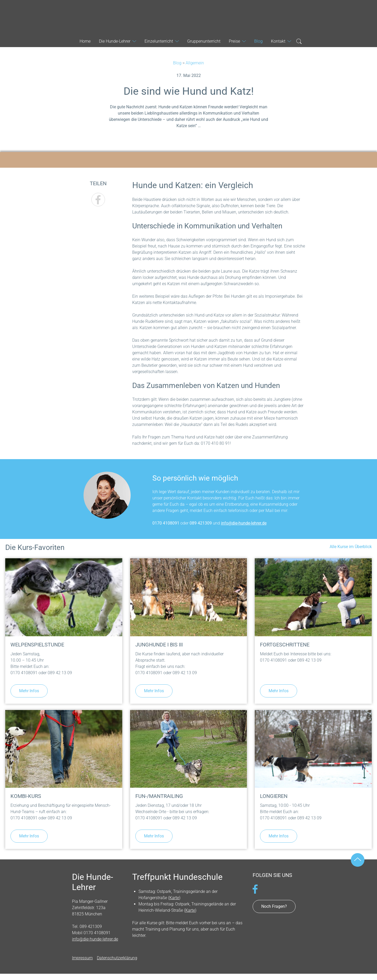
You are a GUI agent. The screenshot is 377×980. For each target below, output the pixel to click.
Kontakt (278, 41)
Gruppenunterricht (204, 41)
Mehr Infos (29, 691)
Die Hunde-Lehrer (188, 17)
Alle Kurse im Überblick (351, 547)
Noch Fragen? (274, 906)
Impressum (82, 958)
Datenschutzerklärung (117, 958)
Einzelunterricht (159, 41)
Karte (174, 898)
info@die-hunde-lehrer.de (244, 523)
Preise (234, 41)
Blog (177, 63)
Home (85, 41)
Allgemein (195, 63)
